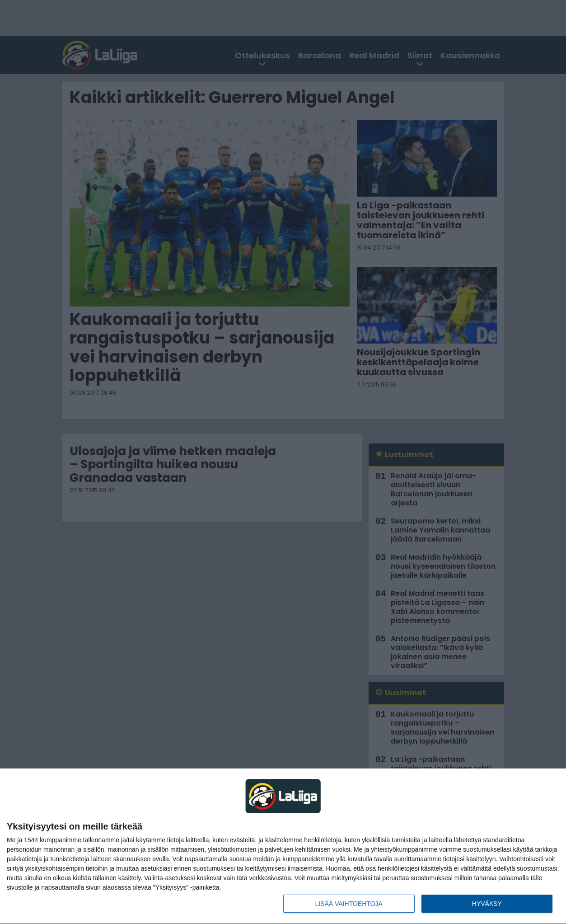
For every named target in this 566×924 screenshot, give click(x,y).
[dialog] (283, 846)
